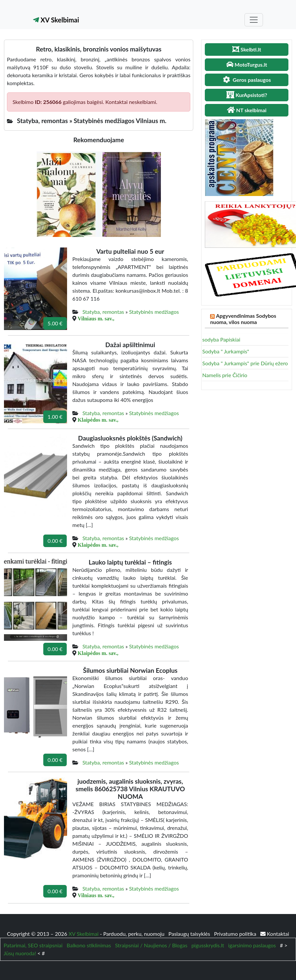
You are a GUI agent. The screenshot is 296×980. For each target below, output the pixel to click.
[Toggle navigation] (254, 20)
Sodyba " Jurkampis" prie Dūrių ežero (245, 363)
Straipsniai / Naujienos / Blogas (151, 945)
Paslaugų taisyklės (190, 934)
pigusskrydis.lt (208, 945)
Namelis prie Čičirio (225, 375)
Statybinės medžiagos (154, 312)
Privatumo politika (236, 934)
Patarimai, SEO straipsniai (33, 945)
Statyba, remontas (103, 312)
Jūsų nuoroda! (20, 953)
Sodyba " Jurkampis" (226, 351)
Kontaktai (275, 934)
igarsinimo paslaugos (252, 945)
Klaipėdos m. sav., (98, 420)
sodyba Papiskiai (221, 339)
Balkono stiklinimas (89, 945)
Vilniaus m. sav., (96, 318)
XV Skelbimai (56, 20)
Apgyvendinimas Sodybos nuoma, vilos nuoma (243, 319)
